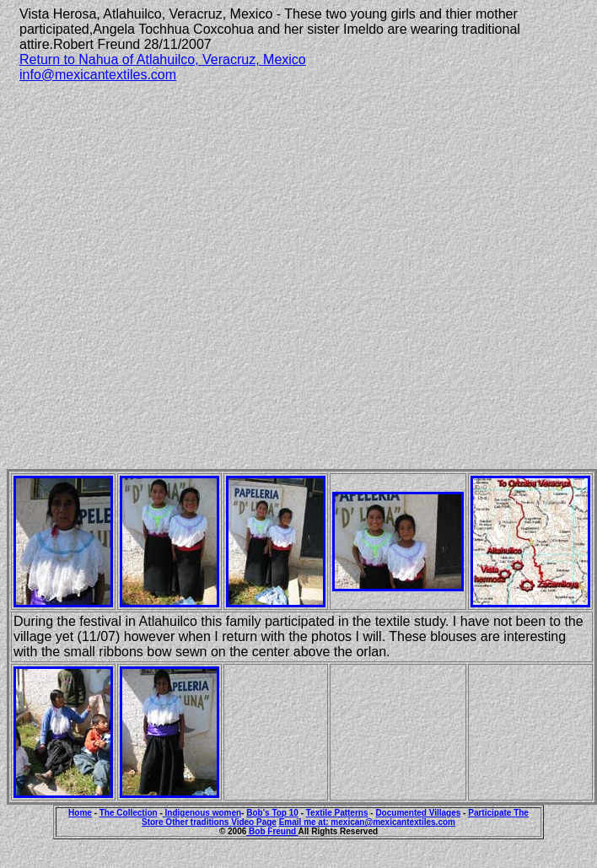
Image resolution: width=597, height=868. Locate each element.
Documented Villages (418, 813)
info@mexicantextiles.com (98, 75)
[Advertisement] (165, 261)
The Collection (129, 813)
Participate (491, 813)
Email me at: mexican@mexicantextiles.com (367, 822)
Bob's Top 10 (272, 813)
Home (80, 813)
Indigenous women (202, 813)
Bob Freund (272, 831)
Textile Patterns (337, 813)
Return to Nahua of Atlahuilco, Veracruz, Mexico (163, 59)
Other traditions (198, 822)
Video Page (254, 822)
